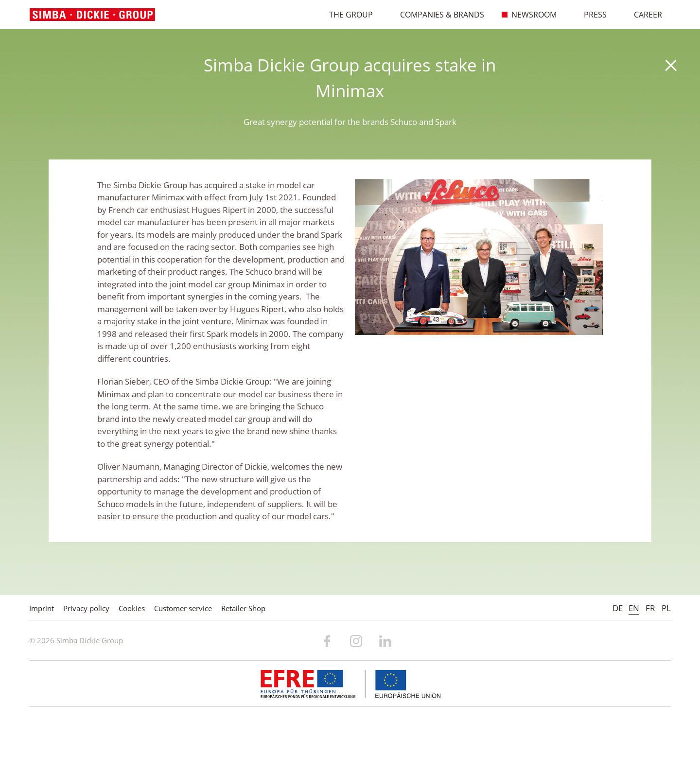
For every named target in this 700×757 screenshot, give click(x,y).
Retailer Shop (243, 608)
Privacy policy (86, 608)
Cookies (132, 608)
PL (666, 608)
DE (618, 608)
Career (643, 15)
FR (650, 608)
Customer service (183, 608)
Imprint (42, 608)
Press (590, 15)
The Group (346, 15)
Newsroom (529, 15)
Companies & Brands (437, 15)
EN (634, 608)
